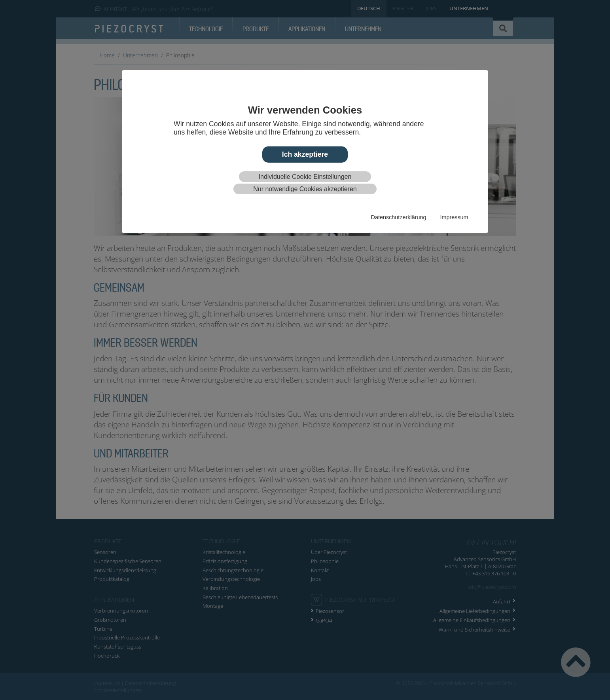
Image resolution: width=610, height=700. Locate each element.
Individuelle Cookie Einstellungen (305, 177)
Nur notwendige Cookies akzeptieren (305, 189)
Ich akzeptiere (305, 154)
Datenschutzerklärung (399, 217)
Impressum (454, 217)
